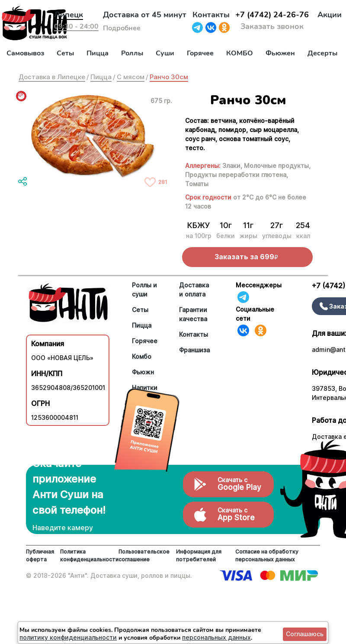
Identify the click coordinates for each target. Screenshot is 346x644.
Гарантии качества (193, 314)
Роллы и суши (144, 290)
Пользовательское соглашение (144, 555)
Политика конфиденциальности (89, 555)
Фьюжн (143, 372)
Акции (330, 15)
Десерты (322, 53)
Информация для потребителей (199, 555)
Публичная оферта (40, 555)
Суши (165, 53)
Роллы (132, 53)
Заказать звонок (272, 26)
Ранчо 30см (169, 77)
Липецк (69, 15)
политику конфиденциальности (68, 637)
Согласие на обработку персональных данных (267, 555)
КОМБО (240, 53)
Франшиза (194, 350)
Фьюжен (280, 53)
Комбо (142, 356)
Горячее (200, 53)
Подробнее (122, 28)
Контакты (211, 15)
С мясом (131, 77)
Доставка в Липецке (52, 77)
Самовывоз (25, 53)
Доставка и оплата (194, 290)
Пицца (98, 53)
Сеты (65, 53)
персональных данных (216, 637)
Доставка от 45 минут (145, 15)
